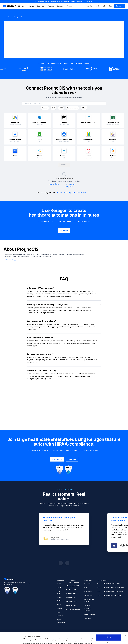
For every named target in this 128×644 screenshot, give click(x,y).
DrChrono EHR (71, 602)
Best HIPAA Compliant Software (88, 608)
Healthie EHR (71, 598)
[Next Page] (64, 165)
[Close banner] (125, 625)
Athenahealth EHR (72, 586)
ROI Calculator (89, 595)
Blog (85, 587)
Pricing (59, 583)
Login (111, 6)
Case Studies (88, 591)
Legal (58, 612)
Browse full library (64, 193)
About (59, 604)
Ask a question (101, 6)
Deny (109, 633)
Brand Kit (60, 616)
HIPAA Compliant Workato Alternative (110, 591)
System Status (59, 599)
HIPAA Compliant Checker (90, 600)
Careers (59, 608)
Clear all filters (54, 184)
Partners (60, 587)
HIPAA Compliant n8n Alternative (108, 583)
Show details (27, 640)
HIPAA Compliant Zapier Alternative (109, 595)
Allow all (109, 627)
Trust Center (59, 593)
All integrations (88, 6)
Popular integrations (73, 609)
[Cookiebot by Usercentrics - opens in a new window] (12, 641)
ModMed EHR (71, 590)
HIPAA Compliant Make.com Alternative (110, 587)
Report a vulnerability (61, 621)
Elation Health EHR (73, 594)
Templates (87, 618)
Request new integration (70, 185)
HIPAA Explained (89, 614)
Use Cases (87, 583)
